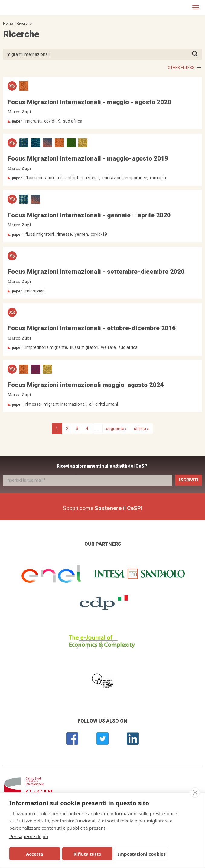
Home (8, 24)
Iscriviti (189, 480)
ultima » (142, 429)
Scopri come (103, 508)
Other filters (181, 67)
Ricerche (24, 24)
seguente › (116, 429)
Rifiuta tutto (69, 854)
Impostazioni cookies (118, 854)
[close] (195, 793)
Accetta (29, 854)
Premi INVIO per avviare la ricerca (197, 54)
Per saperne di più (29, 836)
